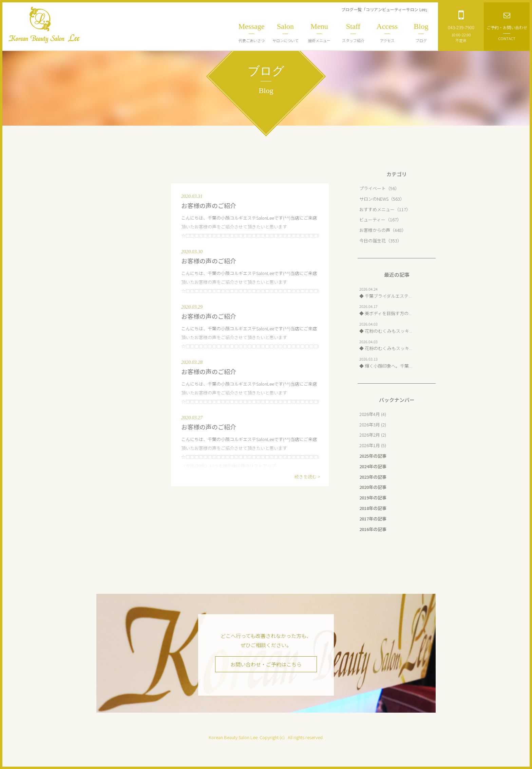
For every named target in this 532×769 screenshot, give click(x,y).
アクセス (387, 33)
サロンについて (285, 33)
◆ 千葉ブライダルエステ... (385, 296)
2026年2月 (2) (373, 435)
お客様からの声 (375, 230)
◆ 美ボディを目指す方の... (385, 313)
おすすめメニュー (377, 209)
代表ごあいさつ (251, 33)
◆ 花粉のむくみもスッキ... (386, 331)
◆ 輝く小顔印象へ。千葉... (386, 366)
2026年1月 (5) (373, 445)
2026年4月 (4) (373, 414)
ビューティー (372, 219)
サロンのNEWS (374, 199)
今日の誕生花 (373, 241)
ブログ (421, 33)
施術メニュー (319, 33)
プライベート (373, 188)
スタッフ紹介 (353, 33)
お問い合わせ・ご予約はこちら (266, 664)
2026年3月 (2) (373, 425)
